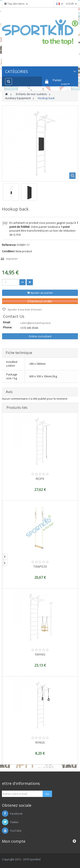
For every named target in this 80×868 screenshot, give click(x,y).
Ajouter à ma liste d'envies (24, 309)
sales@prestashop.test (35, 323)
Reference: (9, 245)
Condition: (8, 251)
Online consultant (40, 336)
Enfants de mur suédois (31, 94)
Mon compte (14, 841)
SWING (40, 654)
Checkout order (40, 301)
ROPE (40, 479)
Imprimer (12, 259)
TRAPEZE (40, 566)
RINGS (40, 742)
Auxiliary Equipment (18, 98)
